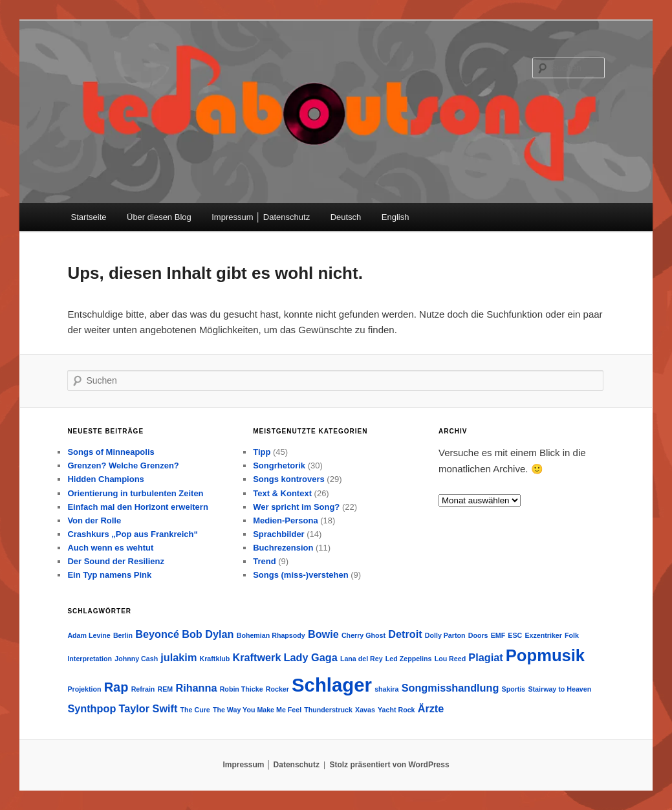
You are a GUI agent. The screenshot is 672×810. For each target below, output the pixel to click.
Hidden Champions (105, 479)
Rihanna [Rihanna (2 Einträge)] (196, 688)
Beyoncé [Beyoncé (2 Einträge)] (157, 634)
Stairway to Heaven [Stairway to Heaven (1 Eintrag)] (559, 689)
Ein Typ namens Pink (109, 575)
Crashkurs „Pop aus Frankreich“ (133, 534)
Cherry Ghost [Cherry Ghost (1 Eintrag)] (363, 635)
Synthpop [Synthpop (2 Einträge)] (92, 708)
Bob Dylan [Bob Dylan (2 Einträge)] (208, 634)
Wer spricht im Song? (296, 507)
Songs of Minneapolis (111, 452)
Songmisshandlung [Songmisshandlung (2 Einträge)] (450, 688)
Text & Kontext (282, 493)
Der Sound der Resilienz (116, 561)
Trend (264, 561)
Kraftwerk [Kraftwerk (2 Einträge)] (256, 657)
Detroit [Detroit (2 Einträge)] (405, 634)
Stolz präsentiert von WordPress (389, 765)
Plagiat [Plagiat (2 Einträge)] (485, 657)
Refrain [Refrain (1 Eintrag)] (143, 689)
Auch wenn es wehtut (110, 548)
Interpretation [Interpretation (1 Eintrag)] (90, 659)
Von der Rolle (94, 520)
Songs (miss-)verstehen (300, 575)
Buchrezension (283, 548)
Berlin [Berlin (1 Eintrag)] (123, 635)
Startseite (89, 217)
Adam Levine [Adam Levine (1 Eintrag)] (89, 635)
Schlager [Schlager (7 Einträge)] (332, 685)
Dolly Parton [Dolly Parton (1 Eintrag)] (445, 635)
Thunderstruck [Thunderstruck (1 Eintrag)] (328, 710)
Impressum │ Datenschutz (261, 217)
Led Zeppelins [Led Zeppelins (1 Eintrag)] (409, 659)
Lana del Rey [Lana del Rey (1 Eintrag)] (362, 659)
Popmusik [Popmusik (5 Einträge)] (545, 655)
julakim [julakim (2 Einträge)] (179, 657)
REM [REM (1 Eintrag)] (166, 689)
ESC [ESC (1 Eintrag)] (515, 635)
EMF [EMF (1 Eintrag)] (498, 635)
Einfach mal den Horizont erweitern (137, 507)
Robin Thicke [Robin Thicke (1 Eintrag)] (242, 689)
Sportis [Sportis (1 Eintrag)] (514, 689)
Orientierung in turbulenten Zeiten (135, 493)
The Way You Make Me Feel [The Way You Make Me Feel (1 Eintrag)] (257, 710)
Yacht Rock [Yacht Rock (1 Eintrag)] (396, 710)
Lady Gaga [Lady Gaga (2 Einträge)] (311, 657)
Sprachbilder (278, 534)
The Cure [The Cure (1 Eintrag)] (195, 710)
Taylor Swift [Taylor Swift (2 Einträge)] (148, 708)
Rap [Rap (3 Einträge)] (116, 687)
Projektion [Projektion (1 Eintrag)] (84, 689)
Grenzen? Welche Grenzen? (123, 465)
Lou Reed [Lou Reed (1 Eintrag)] (450, 659)
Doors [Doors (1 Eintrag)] (478, 635)
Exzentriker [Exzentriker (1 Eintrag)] (543, 635)
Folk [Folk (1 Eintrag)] (572, 635)
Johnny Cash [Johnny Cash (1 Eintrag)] (136, 659)
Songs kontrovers (289, 479)
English (396, 217)
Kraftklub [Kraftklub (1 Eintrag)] (215, 659)
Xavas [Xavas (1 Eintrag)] (365, 710)
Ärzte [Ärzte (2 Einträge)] (431, 708)
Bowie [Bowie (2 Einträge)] (323, 634)
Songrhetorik (279, 465)
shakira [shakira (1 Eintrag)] (386, 689)
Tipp (262, 452)
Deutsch (346, 217)
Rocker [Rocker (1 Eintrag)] (277, 689)
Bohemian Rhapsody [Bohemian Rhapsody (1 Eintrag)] (271, 635)
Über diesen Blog (159, 217)
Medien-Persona (285, 520)
